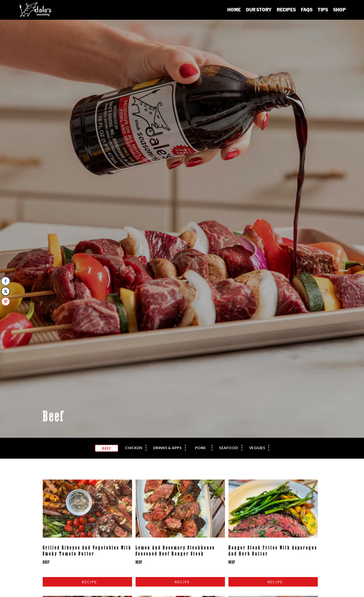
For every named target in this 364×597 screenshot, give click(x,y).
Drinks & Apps (167, 448)
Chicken (134, 448)
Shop (340, 10)
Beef (107, 448)
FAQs (307, 10)
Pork (200, 448)
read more (87, 582)
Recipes (286, 10)
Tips (323, 10)
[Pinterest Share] (6, 302)
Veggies (257, 448)
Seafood (229, 448)
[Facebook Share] (6, 281)
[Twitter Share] (6, 291)
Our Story (259, 10)
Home (234, 10)
